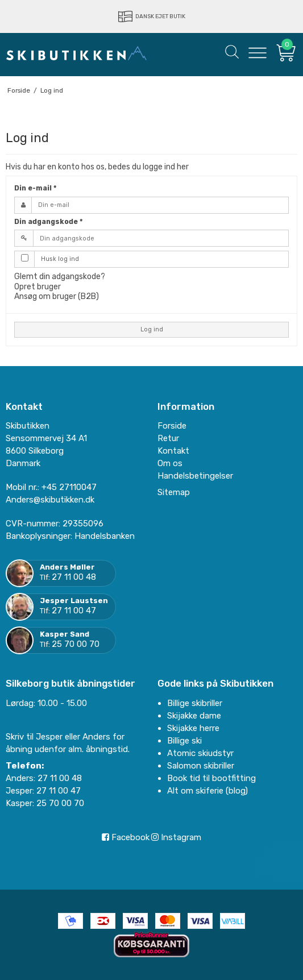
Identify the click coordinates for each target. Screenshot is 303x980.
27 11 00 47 (74, 611)
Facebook (126, 837)
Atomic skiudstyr (200, 753)
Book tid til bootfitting (211, 778)
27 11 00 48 (74, 577)
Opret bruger (38, 287)
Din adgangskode (48, 222)
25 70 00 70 (76, 644)
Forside (172, 426)
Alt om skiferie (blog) (207, 791)
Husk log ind (60, 259)
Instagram (176, 837)
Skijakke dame (194, 716)
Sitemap (174, 492)
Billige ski (184, 741)
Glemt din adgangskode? (60, 277)
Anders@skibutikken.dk (50, 500)
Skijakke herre (193, 728)
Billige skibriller (195, 703)
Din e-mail (35, 188)
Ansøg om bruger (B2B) (57, 296)
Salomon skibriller (201, 766)
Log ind (152, 329)
